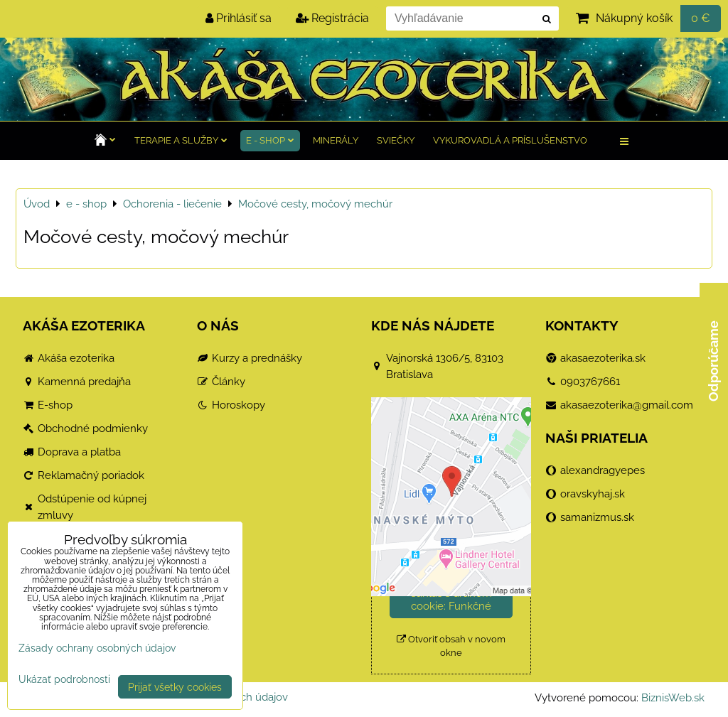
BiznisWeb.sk (673, 698)
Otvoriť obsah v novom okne (451, 646)
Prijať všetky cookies (175, 687)
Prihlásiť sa (239, 18)
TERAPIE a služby (181, 140)
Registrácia (332, 18)
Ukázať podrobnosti (64, 679)
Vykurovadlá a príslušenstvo (510, 140)
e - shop (270, 140)
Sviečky (396, 140)
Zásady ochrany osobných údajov (97, 648)
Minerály (336, 140)
